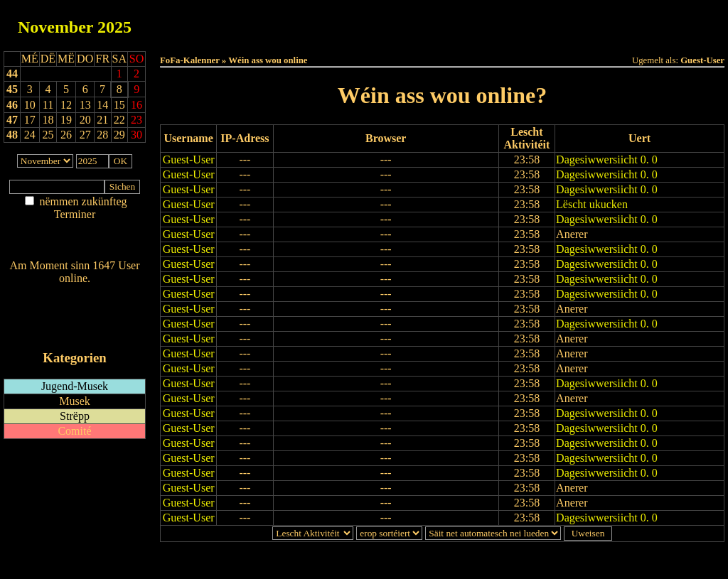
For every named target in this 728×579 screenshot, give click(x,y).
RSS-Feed (75, 317)
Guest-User (189, 159)
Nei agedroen (74, 242)
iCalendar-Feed (75, 331)
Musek (75, 401)
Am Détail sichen (75, 228)
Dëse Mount (442, 22)
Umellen (442, 36)
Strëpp (75, 416)
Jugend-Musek (75, 386)
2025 (114, 27)
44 (12, 74)
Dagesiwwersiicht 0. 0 (607, 159)
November (55, 27)
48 (12, 135)
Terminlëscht (602, 22)
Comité (74, 431)
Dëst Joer (522, 22)
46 (12, 105)
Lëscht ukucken (592, 204)
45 (12, 89)
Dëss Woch (363, 22)
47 (12, 120)
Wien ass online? (74, 292)
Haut (283, 22)
